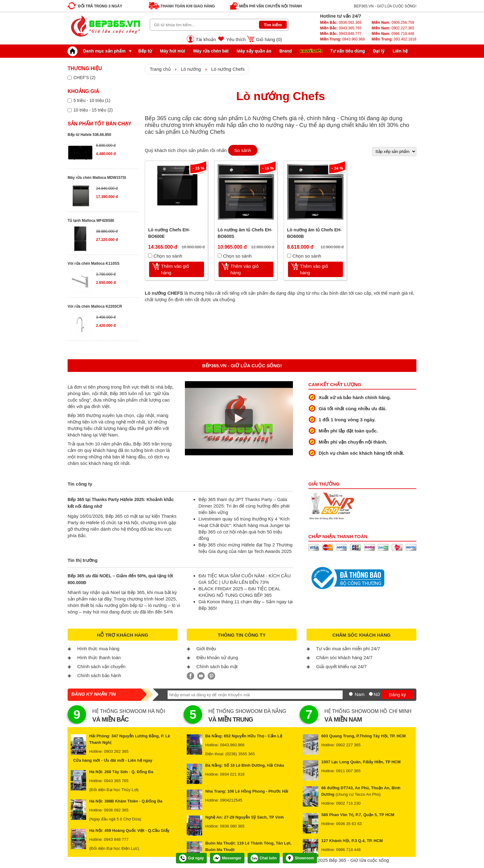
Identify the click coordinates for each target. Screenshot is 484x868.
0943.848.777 (341, 34)
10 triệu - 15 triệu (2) (93, 110)
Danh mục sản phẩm (98, 51)
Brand (286, 51)
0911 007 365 (348, 771)
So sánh (243, 150)
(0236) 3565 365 (240, 754)
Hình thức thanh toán (99, 657)
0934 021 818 (232, 774)
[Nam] (351, 694)
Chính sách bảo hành (99, 675)
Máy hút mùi (173, 51)
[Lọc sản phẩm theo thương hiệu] (70, 78)
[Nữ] (371, 694)
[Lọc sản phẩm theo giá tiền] (70, 101)
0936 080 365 (232, 826)
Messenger (227, 858)
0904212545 (231, 800)
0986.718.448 (393, 34)
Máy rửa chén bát (211, 51)
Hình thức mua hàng (98, 649)
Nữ (377, 694)
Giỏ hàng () (269, 39)
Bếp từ (145, 51)
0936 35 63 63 (349, 824)
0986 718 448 (348, 850)
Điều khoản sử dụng (217, 657)
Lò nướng (191, 69)
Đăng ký (397, 695)
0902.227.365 (393, 28)
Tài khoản (206, 39)
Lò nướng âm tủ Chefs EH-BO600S (245, 233)
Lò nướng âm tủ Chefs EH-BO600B (314, 233)
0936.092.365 (341, 23)
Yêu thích (236, 39)
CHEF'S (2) (84, 78)
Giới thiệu (206, 649)
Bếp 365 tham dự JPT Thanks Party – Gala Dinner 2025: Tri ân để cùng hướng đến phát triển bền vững (244, 506)
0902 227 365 (348, 745)
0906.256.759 (393, 23)
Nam (360, 694)
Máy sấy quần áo (254, 51)
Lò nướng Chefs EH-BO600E (169, 233)
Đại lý (379, 51)
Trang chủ (160, 69)
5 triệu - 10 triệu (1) (92, 100)
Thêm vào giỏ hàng (175, 269)
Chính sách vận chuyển (101, 666)
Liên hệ (400, 51)
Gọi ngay (191, 858)
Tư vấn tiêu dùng (348, 51)
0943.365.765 (341, 28)
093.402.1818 (394, 39)
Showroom (300, 858)
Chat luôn (264, 858)
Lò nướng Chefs (228, 69)
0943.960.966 (342, 39)
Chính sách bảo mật (217, 666)
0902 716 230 (348, 803)
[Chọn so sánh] (150, 256)
